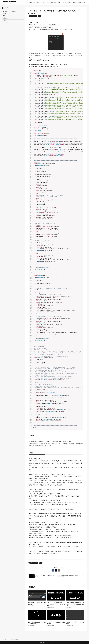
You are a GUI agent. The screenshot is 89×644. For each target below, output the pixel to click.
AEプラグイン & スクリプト (11, 12)
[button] (53, 570)
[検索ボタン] (85, 2)
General (7, 27)
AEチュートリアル (33, 16)
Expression (7, 24)
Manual (6, 15)
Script (40, 16)
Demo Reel (7, 30)
